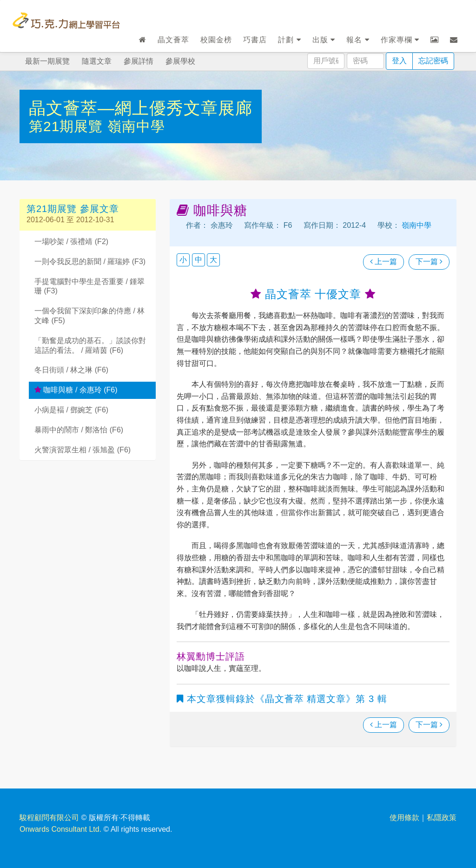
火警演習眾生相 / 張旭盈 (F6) (83, 450)
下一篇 (429, 262)
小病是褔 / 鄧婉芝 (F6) (71, 410)
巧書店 (255, 40)
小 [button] (183, 260)
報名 (358, 40)
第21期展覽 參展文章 (73, 209)
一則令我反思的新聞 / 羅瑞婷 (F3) (90, 262)
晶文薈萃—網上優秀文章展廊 (141, 108)
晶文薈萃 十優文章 (313, 294)
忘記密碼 (433, 61)
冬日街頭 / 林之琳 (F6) (71, 370)
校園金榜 (216, 40)
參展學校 (180, 61)
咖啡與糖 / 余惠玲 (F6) (76, 390)
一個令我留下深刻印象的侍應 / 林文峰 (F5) (89, 316)
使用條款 (404, 818)
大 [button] (213, 260)
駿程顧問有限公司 (49, 818)
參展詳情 (139, 61)
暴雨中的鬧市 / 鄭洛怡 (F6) (79, 430)
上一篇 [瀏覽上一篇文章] (383, 262)
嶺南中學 (136, 126)
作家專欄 (400, 40)
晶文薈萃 (173, 40)
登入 (399, 61)
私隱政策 (442, 818)
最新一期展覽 (47, 61)
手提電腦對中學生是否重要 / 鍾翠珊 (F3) (89, 286)
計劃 (289, 40)
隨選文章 (97, 61)
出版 (324, 40)
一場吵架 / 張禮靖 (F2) (71, 242)
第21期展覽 (68, 126)
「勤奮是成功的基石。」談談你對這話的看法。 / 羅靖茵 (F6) (90, 345)
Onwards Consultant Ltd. (60, 829)
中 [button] (198, 260)
